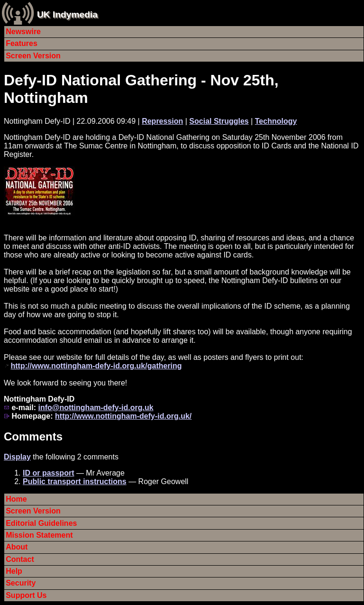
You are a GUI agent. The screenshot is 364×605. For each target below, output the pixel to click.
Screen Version (33, 56)
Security (21, 583)
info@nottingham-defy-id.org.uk (96, 408)
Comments (33, 436)
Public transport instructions (75, 481)
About (17, 547)
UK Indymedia (67, 14)
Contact (20, 559)
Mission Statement (39, 535)
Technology (276, 121)
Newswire (23, 32)
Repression (162, 121)
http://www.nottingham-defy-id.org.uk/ (123, 416)
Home (16, 499)
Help (14, 571)
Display (17, 457)
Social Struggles (219, 121)
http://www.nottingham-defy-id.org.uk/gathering (96, 366)
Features (22, 43)
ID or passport (48, 473)
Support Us (26, 595)
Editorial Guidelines (41, 523)
